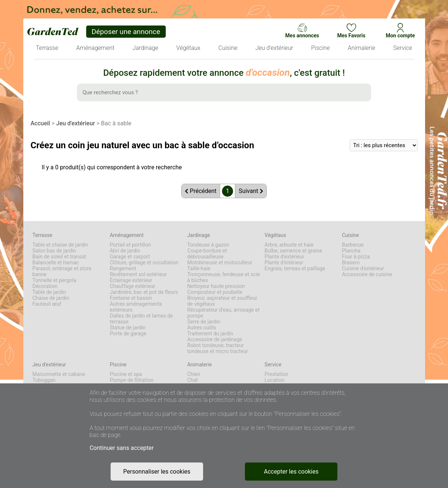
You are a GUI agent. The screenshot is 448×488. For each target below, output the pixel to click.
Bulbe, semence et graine (293, 251)
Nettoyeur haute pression (216, 286)
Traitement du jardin (210, 333)
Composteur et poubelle (215, 292)
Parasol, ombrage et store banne (62, 271)
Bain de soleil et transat (59, 257)
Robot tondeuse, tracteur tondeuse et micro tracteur (218, 348)
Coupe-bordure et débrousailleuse (207, 254)
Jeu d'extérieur (76, 123)
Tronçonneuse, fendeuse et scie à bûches (224, 277)
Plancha (351, 251)
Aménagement (127, 235)
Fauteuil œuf (47, 304)
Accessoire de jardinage (215, 339)
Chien (194, 374)
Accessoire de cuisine (367, 274)
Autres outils (202, 328)
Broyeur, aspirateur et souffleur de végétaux (222, 301)
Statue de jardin (128, 328)
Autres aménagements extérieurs (136, 307)
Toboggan (44, 380)
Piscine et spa (126, 374)
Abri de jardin (125, 251)
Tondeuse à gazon (208, 245)
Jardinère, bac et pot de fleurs (144, 292)
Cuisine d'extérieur (363, 268)
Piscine (118, 365)
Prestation (276, 374)
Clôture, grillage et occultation (144, 262)
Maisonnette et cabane (59, 374)
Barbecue (353, 245)
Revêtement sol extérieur (138, 274)
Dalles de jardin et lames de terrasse (142, 319)
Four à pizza (356, 257)
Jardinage (199, 235)
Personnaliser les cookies (157, 472)
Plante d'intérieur (284, 262)
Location (274, 380)
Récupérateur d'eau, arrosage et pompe (223, 313)
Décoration (45, 286)
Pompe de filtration (132, 380)
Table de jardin (49, 292)
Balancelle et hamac (56, 262)
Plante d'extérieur (284, 257)
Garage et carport (130, 257)
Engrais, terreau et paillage (295, 268)
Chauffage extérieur (133, 286)
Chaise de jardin (51, 298)
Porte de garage (128, 333)
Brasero (351, 262)
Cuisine (350, 235)
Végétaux (275, 235)
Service (273, 365)
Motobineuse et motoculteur (220, 262)
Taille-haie (199, 268)
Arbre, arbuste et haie (289, 245)
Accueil (41, 123)
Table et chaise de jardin (60, 245)
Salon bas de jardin (54, 251)
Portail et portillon (130, 245)
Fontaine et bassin (131, 298)
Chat (193, 380)
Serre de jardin (204, 322)
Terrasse (43, 235)
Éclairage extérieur (131, 280)
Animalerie (200, 365)
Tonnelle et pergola (55, 280)
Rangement (123, 268)
